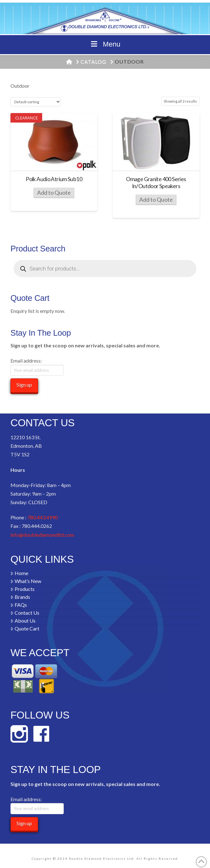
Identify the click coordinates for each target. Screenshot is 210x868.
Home (19, 573)
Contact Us (25, 613)
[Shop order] (36, 102)
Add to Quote (54, 193)
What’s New (26, 581)
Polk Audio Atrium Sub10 (54, 179)
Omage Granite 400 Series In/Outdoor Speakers (156, 183)
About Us (23, 621)
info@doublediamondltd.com (42, 535)
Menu (105, 44)
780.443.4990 (43, 517)
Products (23, 589)
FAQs (19, 605)
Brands (20, 597)
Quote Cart (25, 628)
